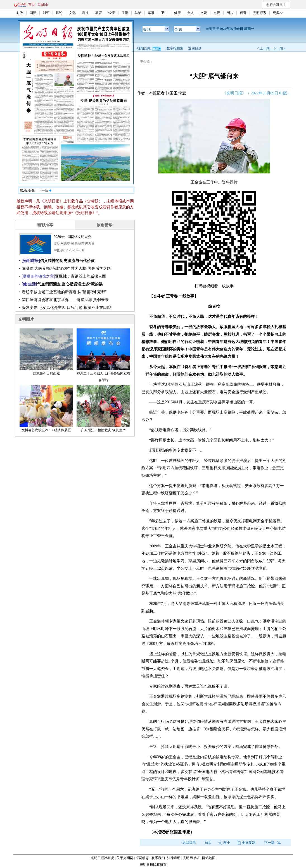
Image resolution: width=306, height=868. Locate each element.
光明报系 (260, 13)
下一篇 (273, 843)
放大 (208, 843)
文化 (72, 13)
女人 (191, 13)
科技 (86, 13)
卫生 (164, 13)
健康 (177, 13)
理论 (59, 13)
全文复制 (246, 843)
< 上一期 (263, 48)
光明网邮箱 (191, 858)
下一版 (45, 190)
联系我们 (158, 858)
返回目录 (195, 48)
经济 (112, 13)
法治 (138, 13)
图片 (230, 13)
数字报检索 (175, 48)
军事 (151, 13)
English (43, 4)
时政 (20, 13)
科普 (243, 13)
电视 (217, 13)
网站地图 (209, 858)
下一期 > (279, 48)
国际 (33, 13)
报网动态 (142, 858)
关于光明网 (125, 858)
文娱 (204, 13)
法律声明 (174, 858)
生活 (125, 13)
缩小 (224, 843)
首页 (32, 4)
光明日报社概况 (102, 858)
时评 (46, 13)
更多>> (278, 13)
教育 (99, 13)
